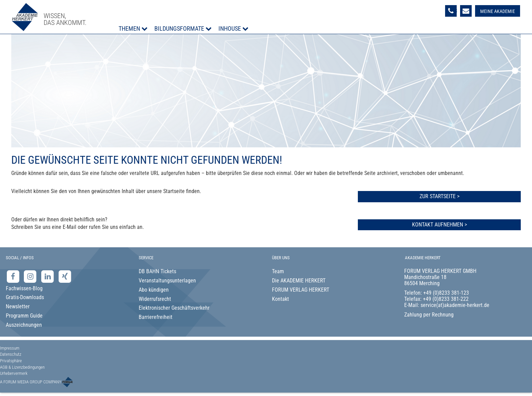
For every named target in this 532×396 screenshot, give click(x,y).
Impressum (10, 348)
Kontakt (280, 299)
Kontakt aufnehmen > (439, 225)
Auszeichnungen (24, 325)
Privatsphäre (11, 361)
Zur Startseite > (439, 196)
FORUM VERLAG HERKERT (301, 290)
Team (278, 271)
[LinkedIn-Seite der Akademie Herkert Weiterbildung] (48, 276)
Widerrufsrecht (155, 299)
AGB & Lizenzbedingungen (22, 367)
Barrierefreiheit (156, 317)
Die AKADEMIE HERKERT (299, 281)
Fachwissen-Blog (24, 288)
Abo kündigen (154, 290)
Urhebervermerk (14, 373)
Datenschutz (11, 354)
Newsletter (18, 306)
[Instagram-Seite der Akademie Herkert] (31, 276)
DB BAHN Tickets (157, 271)
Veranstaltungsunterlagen (167, 281)
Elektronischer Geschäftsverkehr (174, 308)
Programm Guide (24, 316)
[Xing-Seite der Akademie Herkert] (65, 276)
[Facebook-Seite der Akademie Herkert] (14, 276)
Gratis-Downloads (25, 297)
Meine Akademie (498, 11)
